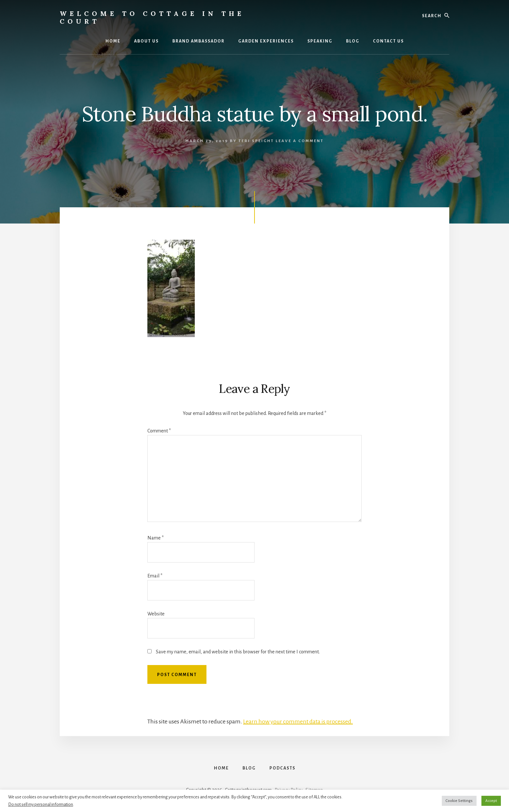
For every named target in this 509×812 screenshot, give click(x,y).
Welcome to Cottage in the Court (152, 17)
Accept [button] (491, 801)
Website (156, 614)
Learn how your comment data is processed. (298, 721)
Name (155, 538)
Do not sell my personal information (41, 804)
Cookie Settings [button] (459, 801)
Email (155, 576)
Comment (159, 431)
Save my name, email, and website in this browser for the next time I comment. (238, 652)
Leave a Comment (300, 141)
